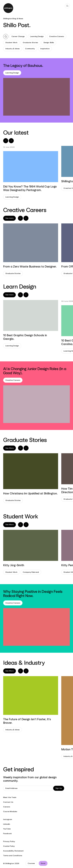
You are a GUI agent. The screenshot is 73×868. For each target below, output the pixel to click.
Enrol (43, 863)
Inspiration (45, 49)
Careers (7, 807)
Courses (31, 863)
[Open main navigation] (67, 6)
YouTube (7, 829)
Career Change (18, 36)
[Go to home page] (36, 8)
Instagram (8, 819)
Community (30, 49)
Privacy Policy (9, 841)
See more (9, 218)
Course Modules (10, 811)
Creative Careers (57, 36)
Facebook (7, 834)
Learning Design (37, 36)
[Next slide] (11, 141)
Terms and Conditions (13, 856)
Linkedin (7, 824)
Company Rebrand (31, 572)
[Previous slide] (6, 141)
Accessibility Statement (13, 851)
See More (10, 448)
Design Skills (49, 43)
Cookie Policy (9, 846)
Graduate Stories (30, 43)
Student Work (11, 43)
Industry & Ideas (13, 49)
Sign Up (59, 788)
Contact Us (8, 802)
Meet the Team (10, 797)
